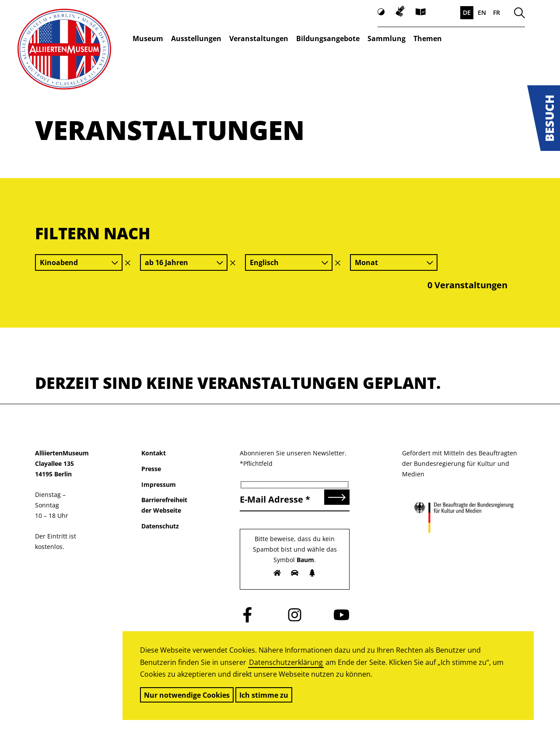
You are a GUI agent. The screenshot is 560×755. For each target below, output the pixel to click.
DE (467, 12)
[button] (544, 118)
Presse (151, 469)
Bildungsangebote (328, 38)
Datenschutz (160, 526)
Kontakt (154, 453)
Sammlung (387, 38)
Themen (428, 38)
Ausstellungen (196, 38)
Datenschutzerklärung (286, 662)
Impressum (159, 484)
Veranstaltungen (259, 38)
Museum (148, 38)
